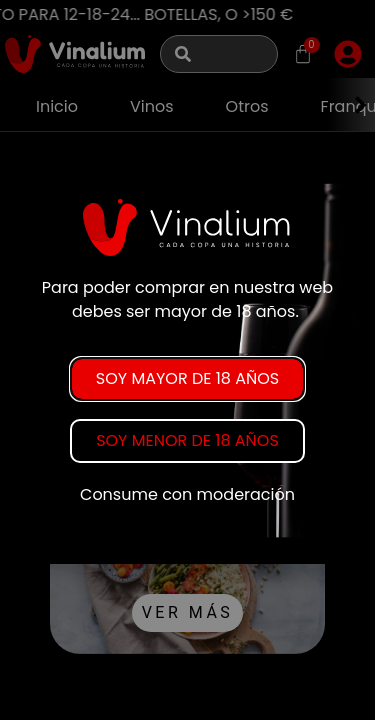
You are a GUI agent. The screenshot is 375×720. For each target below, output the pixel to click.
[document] (187, 360)
